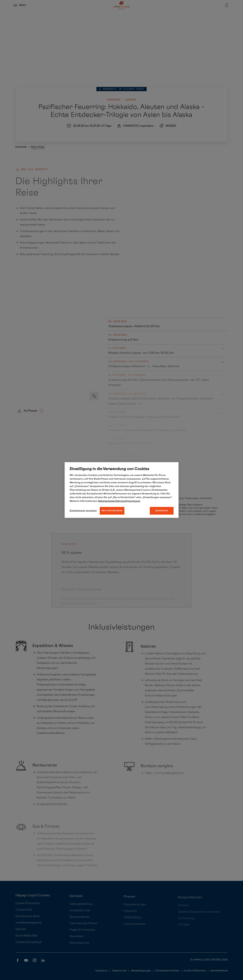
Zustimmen (162, 511)
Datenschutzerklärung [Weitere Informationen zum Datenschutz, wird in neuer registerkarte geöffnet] (111, 501)
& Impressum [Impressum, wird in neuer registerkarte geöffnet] (133, 501)
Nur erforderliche (112, 511)
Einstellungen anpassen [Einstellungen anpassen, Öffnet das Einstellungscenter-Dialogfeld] (83, 511)
